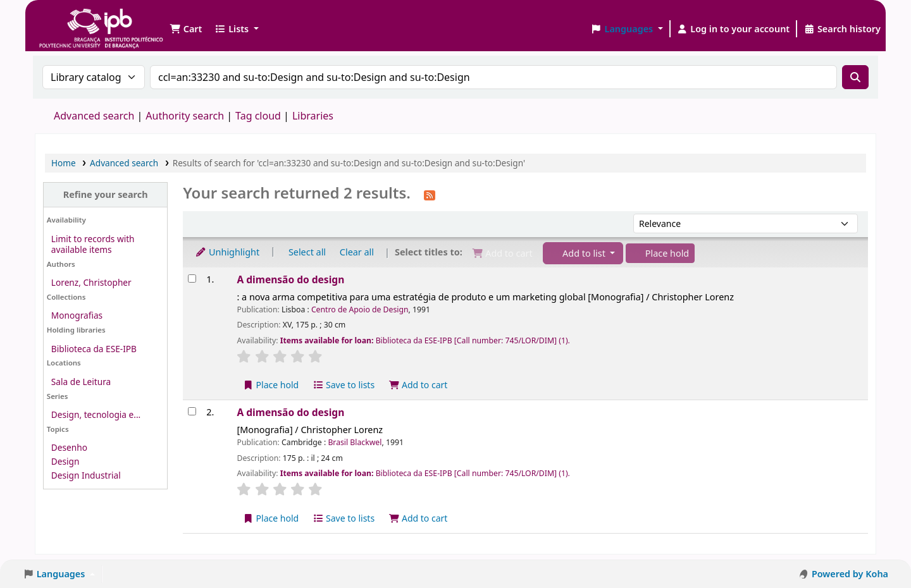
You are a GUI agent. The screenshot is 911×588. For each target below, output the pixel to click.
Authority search (185, 116)
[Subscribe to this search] (430, 194)
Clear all (357, 252)
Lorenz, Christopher (91, 282)
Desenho (69, 447)
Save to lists (344, 385)
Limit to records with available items (93, 244)
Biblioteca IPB (70, 19)
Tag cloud (258, 116)
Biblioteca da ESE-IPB (94, 349)
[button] (186, 29)
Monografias (77, 315)
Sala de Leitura (81, 382)
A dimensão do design (290, 279)
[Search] (855, 77)
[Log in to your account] (734, 29)
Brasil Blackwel (355, 442)
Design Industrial (86, 475)
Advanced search (94, 116)
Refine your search (106, 194)
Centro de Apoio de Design (360, 309)
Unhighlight (227, 252)
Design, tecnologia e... (96, 414)
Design (65, 461)
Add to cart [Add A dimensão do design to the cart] (418, 385)
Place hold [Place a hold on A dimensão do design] (270, 385)
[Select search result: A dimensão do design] (192, 279)
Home (64, 163)
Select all (307, 252)
